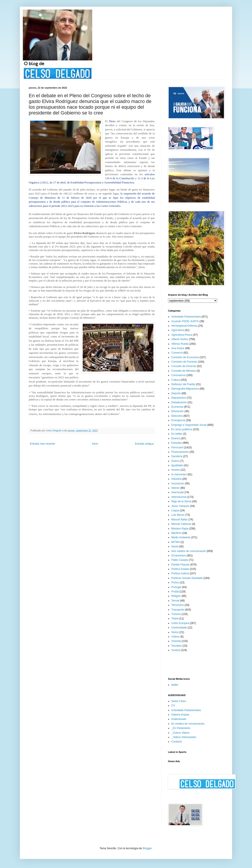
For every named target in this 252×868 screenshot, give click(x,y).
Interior (175, 488)
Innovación (178, 483)
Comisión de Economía (185, 357)
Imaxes (176, 470)
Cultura (176, 380)
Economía (177, 407)
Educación (178, 411)
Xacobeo (177, 646)
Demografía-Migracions (185, 389)
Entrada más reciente (42, 444)
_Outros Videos (180, 733)
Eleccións (177, 416)
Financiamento (180, 452)
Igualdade (177, 465)
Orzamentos (178, 556)
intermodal (178, 492)
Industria (176, 479)
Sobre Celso (179, 701)
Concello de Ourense (184, 366)
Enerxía (176, 438)
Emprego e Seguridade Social (189, 425)
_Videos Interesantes (184, 737)
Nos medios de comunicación (189, 551)
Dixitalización (179, 402)
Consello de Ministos (184, 371)
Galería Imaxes (180, 715)
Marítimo (177, 533)
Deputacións (179, 398)
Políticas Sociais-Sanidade (187, 578)
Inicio (95, 444)
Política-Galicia (180, 573)
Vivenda (176, 641)
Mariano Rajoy (180, 529)
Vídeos (175, 637)
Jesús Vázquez (180, 506)
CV (173, 706)
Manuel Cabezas (181, 524)
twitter (175, 685)
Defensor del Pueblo (183, 384)
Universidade (179, 628)
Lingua (175, 510)
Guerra (175, 461)
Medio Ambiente (181, 537)
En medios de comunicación (188, 724)
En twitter (177, 434)
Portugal (176, 587)
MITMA (176, 542)
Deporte (176, 393)
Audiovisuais (179, 719)
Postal (175, 592)
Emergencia (178, 420)
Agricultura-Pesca (182, 335)
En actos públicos (182, 429)
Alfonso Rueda (180, 344)
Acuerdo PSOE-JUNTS (185, 321)
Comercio (177, 353)
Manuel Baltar (179, 520)
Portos (175, 582)
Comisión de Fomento (184, 362)
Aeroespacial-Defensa (184, 326)
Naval (175, 546)
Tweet (175, 619)
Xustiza (176, 650)
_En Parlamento (181, 728)
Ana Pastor (178, 348)
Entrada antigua (144, 444)
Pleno (112, 121)
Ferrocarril (177, 447)
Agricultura (178, 330)
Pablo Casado (180, 560)
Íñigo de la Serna (181, 501)
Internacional (179, 497)
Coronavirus (178, 375)
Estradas (177, 443)
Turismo (176, 614)
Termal (175, 601)
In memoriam (179, 474)
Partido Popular (180, 565)
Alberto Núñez (180, 339)
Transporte (178, 610)
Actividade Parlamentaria (186, 317)
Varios (175, 632)
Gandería (177, 456)
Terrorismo (178, 605)
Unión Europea (180, 623)
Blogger (147, 848)
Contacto (177, 742)
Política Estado (180, 569)
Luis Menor (178, 515)
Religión (176, 596)
